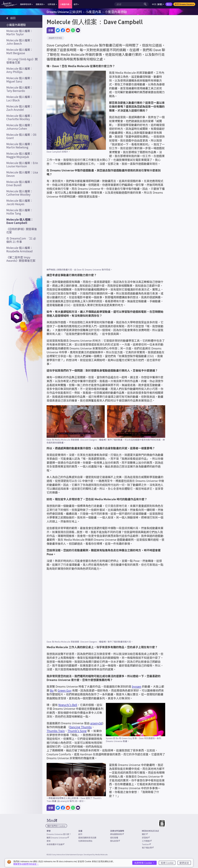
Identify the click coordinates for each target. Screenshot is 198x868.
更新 (49, 841)
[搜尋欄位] (129, 4)
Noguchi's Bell (68, 705)
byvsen (137, 686)
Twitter (146, 844)
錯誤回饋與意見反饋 (87, 838)
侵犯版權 (114, 838)
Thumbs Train (56, 731)
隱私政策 (115, 841)
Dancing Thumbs (81, 727)
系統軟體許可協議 (55, 844)
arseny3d (96, 723)
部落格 (146, 838)
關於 (145, 834)
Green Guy (65, 690)
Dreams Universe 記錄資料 (64, 12)
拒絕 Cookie (167, 863)
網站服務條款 (117, 834)
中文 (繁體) (158, 4)
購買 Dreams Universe (184, 4)
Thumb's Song (77, 731)
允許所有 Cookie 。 (144, 863)
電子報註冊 (148, 848)
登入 (169, 4)
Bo (52, 690)
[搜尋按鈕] (146, 4)
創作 (80, 834)
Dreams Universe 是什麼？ (59, 834)
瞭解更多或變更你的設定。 (26, 864)
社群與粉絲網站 (85, 841)
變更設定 (184, 863)
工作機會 (147, 841)
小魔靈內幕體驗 (116, 12)
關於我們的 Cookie (56, 826)
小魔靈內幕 (93, 12)
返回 (11, 18)
